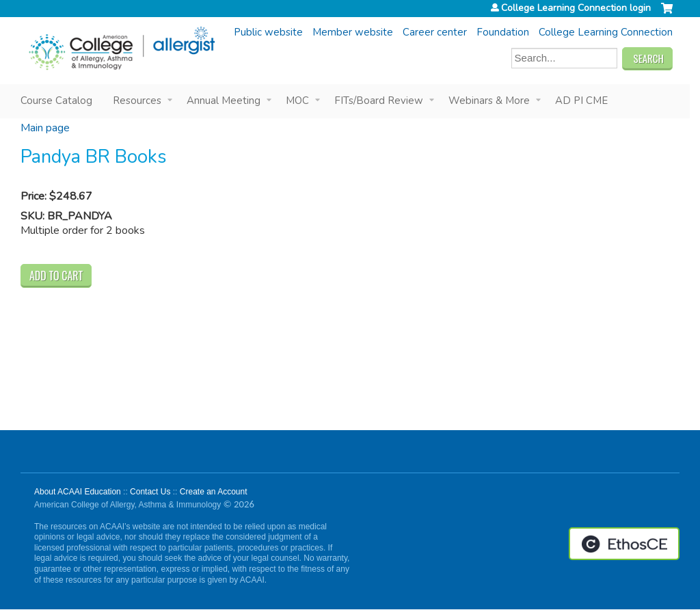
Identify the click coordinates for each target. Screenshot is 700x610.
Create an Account (214, 492)
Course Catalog (56, 101)
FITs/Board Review (379, 101)
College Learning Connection (606, 32)
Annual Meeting (224, 101)
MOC (297, 101)
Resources (137, 101)
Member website (353, 32)
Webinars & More (489, 101)
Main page (45, 128)
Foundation (503, 32)
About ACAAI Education (78, 492)
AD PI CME (581, 101)
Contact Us (150, 492)
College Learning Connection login (576, 8)
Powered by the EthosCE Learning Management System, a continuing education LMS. (624, 544)
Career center (435, 32)
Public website (268, 32)
